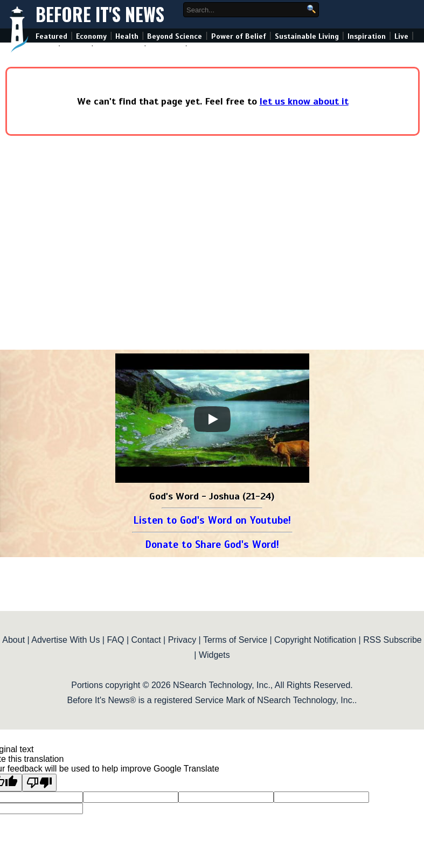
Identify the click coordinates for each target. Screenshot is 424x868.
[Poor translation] (39, 783)
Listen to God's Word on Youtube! (212, 520)
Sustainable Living (307, 36)
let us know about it (304, 101)
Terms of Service (235, 640)
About (13, 640)
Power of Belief (239, 36)
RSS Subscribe (392, 640)
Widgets (214, 655)
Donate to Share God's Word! (212, 544)
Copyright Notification (315, 640)
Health (127, 36)
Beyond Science (175, 36)
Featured (51, 36)
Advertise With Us (65, 640)
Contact (146, 640)
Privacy (182, 640)
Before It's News (100, 14)
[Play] (212, 419)
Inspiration (367, 36)
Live (401, 36)
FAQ (115, 640)
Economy (91, 36)
